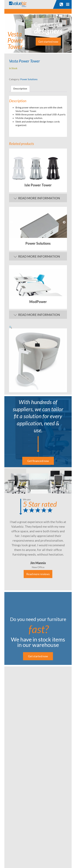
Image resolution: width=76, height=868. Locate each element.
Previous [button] (12, 222)
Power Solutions (29, 79)
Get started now (48, 42)
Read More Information (39, 198)
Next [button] (64, 222)
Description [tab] (20, 88)
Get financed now (38, 461)
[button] (11, 327)
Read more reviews (38, 574)
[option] (38, 164)
